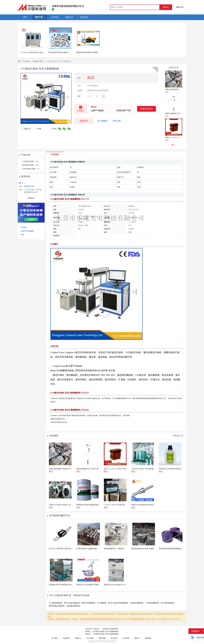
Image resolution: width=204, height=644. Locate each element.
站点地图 (90, 638)
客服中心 (78, 638)
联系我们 (67, 638)
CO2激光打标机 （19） (31, 161)
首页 (19, 61)
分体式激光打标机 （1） (31, 169)
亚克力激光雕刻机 (72, 603)
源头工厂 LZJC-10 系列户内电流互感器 (180, 138)
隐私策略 (102, 638)
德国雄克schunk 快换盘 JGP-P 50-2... (117, 585)
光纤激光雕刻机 (167, 603)
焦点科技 (105, 641)
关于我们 (55, 638)
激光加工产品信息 (93, 629)
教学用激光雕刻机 (57, 606)
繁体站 (137, 638)
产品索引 (24, 227)
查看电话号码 (146, 109)
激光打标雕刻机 (88, 603)
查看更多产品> (178, 436)
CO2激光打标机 (37, 61)
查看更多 (31, 198)
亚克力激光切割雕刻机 (118, 603)
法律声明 (126, 638)
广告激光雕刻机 (152, 603)
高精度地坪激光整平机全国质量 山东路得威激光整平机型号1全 (99, 52)
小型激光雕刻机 (137, 603)
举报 (38, 129)
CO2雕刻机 (102, 603)
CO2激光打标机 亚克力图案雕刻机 (106, 631)
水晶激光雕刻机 (73, 606)
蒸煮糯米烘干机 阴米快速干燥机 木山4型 (64, 585)
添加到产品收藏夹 (27, 231)
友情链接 (148, 638)
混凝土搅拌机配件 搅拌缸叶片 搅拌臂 (179, 89)
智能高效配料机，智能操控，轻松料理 (118, 549)
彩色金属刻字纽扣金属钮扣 (58, 52)
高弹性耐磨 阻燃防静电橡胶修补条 (172, 549)
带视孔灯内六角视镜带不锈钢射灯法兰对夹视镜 (94, 585)
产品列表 (26, 61)
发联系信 (84, 121)
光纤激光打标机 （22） (31, 165)
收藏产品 (26, 129)
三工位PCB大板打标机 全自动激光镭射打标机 (38, 52)
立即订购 (116, 121)
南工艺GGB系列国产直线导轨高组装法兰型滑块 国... (68, 549)
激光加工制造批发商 (111, 629)
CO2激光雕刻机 (56, 603)
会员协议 (114, 638)
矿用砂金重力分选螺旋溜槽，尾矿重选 (91, 549)
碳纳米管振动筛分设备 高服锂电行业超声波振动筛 (150, 549)
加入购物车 (103, 121)
